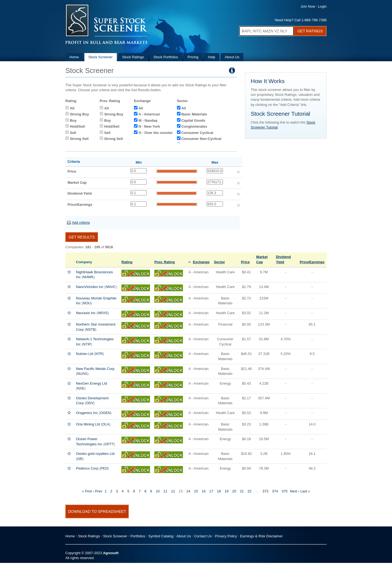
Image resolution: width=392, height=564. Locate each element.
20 (234, 491)
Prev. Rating (110, 101)
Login (322, 6)
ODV (90, 403)
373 (265, 491)
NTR (99, 354)
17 (211, 491)
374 (275, 491)
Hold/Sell (78, 126)
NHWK (88, 277)
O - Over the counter (156, 133)
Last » (305, 491)
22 (249, 491)
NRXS (103, 313)
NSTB (91, 329)
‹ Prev (98, 491)
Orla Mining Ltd (88, 424)
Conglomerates (194, 126)
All (72, 108)
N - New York (149, 126)
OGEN (105, 413)
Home (74, 57)
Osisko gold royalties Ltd (95, 454)
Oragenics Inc (87, 413)
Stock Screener (101, 57)
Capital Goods (193, 120)
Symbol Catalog (161, 536)
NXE (81, 388)
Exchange (142, 101)
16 (204, 491)
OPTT (109, 444)
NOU (87, 303)
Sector (182, 101)
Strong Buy (79, 114)
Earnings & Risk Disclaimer (261, 536)
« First (87, 491)
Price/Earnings (80, 205)
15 (196, 491)
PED (104, 468)
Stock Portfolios (166, 57)
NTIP (87, 344)
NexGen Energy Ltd (91, 383)
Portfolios (138, 536)
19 (226, 491)
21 (242, 491)
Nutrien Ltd (85, 354)
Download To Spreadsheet (97, 511)
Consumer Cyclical (197, 133)
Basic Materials (194, 114)
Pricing (193, 57)
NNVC (111, 287)
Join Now (308, 6)
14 (188, 491)
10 (158, 491)
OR (80, 459)
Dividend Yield (80, 193)
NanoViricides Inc (90, 287)
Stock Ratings (133, 57)
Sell (73, 133)
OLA (106, 424)
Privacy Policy (226, 536)
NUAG (82, 374)
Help (212, 57)
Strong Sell (79, 139)
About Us (232, 57)
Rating (71, 101)
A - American (149, 114)
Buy (73, 120)
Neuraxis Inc (86, 313)
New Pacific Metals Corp (95, 369)
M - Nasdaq (148, 120)
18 (219, 491)
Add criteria (81, 223)
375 (285, 491)
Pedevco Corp (87, 468)
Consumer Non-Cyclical (201, 139)
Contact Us (203, 536)
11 (165, 491)
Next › (295, 491)
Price (72, 171)
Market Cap (77, 183)
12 (173, 491)
